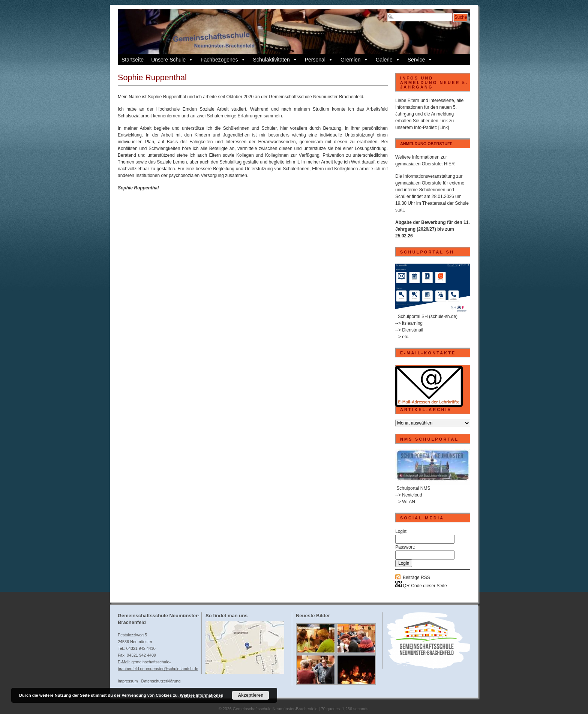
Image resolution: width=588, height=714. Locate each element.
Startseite (133, 60)
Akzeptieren (250, 695)
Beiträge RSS (416, 577)
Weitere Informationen (201, 695)
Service (420, 60)
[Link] (444, 127)
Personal (319, 60)
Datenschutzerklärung (161, 681)
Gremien (354, 60)
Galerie (388, 60)
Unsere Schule (172, 60)
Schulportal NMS (413, 488)
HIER (449, 164)
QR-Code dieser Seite (421, 586)
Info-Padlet (425, 127)
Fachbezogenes (223, 60)
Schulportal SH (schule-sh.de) (428, 316)
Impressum (128, 681)
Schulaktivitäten (275, 60)
